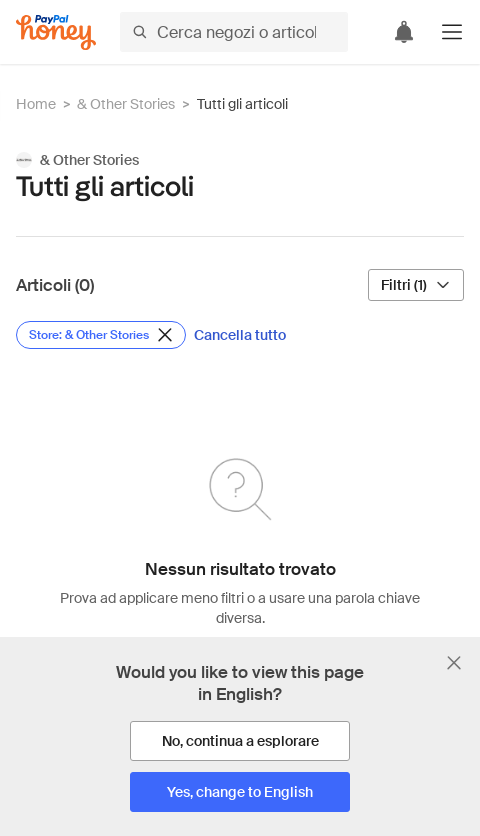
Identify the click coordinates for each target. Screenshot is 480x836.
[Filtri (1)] (416, 285)
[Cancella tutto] (240, 335)
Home (36, 104)
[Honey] (56, 32)
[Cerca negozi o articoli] (234, 32)
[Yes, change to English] (240, 792)
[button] (452, 32)
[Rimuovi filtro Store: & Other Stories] (101, 335)
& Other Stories (126, 104)
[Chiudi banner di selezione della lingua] (454, 663)
